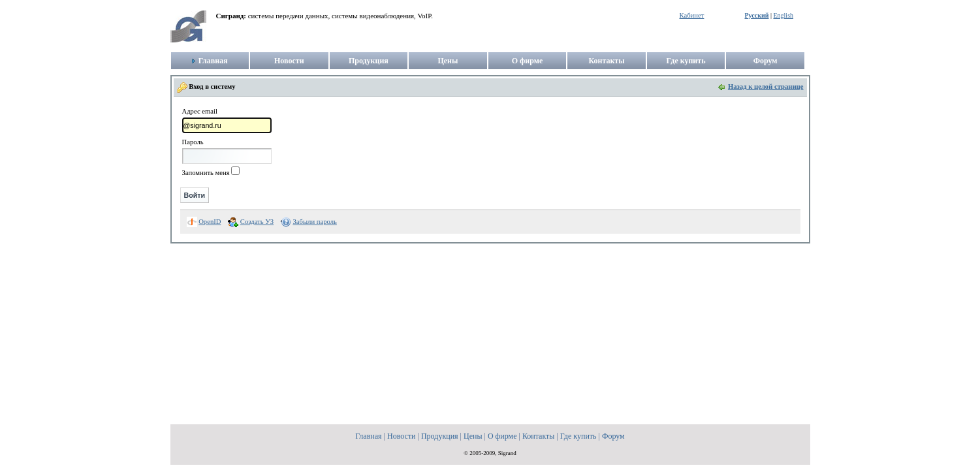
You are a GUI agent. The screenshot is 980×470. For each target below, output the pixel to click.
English (783, 15)
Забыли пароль (314, 222)
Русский (757, 15)
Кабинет (692, 15)
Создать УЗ (257, 222)
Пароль (193, 142)
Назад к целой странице (766, 86)
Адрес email (200, 112)
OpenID (210, 222)
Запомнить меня (206, 173)
